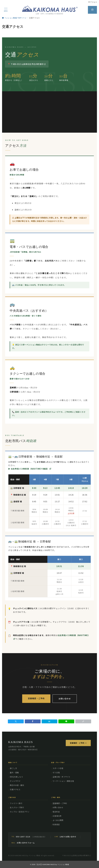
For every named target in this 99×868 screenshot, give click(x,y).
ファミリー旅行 (16, 803)
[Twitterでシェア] (16, 721)
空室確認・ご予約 (36, 698)
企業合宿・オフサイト (61, 777)
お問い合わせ (65, 699)
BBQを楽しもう (16, 777)
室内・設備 (14, 773)
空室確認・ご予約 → (78, 743)
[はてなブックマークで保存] (50, 721)
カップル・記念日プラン (20, 812)
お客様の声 (57, 816)
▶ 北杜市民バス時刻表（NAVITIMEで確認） (30, 470)
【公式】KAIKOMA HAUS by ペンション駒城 (52, 864)
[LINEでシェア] (66, 721)
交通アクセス (15, 789)
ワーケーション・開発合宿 (63, 781)
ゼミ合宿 (56, 773)
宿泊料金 (56, 812)
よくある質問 (58, 820)
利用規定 (56, 824)
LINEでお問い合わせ (68, 837)
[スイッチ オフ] (92, 10)
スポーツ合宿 (58, 768)
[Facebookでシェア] (33, 721)
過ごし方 (13, 768)
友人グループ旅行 (17, 807)
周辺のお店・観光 (17, 785)
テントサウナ (15, 781)
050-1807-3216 (23, 837)
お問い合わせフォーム (26, 843)
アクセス (93, 2)
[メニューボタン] (6, 10)
